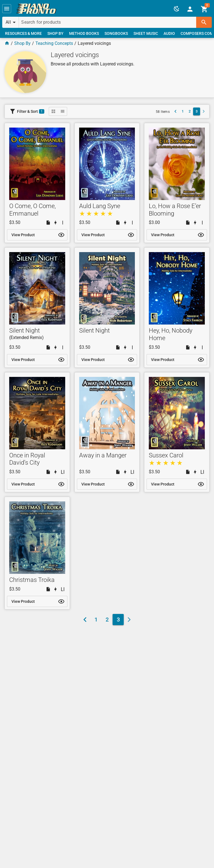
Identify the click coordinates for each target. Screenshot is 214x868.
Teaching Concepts (54, 43)
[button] (7, 9)
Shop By (22, 43)
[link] (36, 9)
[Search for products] (108, 22)
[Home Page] (7, 43)
